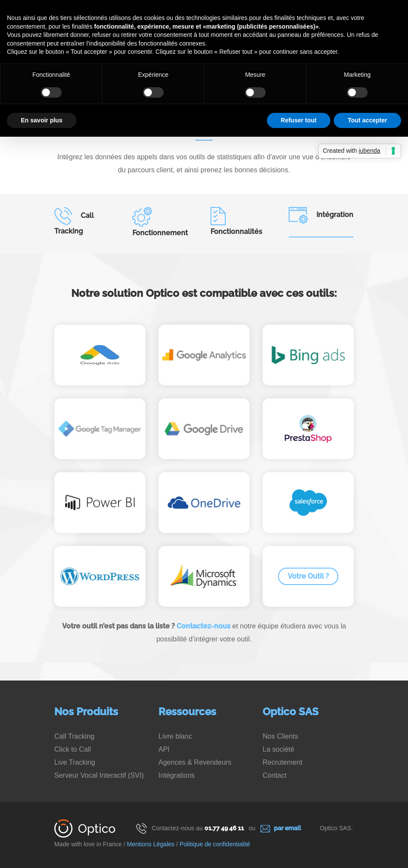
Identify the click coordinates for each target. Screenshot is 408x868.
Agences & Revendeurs (195, 762)
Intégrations (177, 775)
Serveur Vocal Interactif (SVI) (99, 775)
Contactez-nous (204, 626)
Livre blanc (175, 736)
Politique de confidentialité (215, 844)
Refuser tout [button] (299, 120)
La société (278, 749)
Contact (275, 775)
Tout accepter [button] (367, 120)
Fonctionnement (160, 222)
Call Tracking (74, 221)
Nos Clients (280, 736)
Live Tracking (75, 762)
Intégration (321, 215)
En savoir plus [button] (42, 120)
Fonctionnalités (236, 221)
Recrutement (283, 762)
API (164, 749)
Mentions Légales (151, 844)
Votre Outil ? (308, 576)
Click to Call (72, 749)
